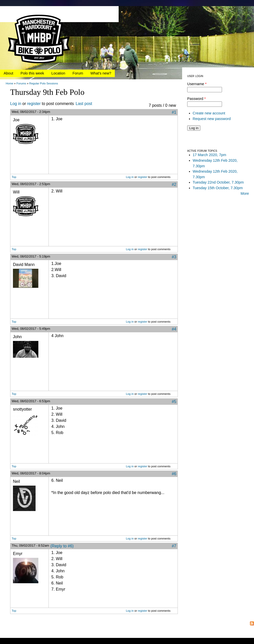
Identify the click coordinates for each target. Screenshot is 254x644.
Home (9, 83)
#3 (174, 257)
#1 (174, 112)
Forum (78, 73)
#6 (174, 474)
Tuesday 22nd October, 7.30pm (218, 182)
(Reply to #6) (62, 546)
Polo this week (32, 73)
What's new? (101, 73)
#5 (174, 402)
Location (58, 73)
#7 (174, 546)
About (8, 73)
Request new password (212, 119)
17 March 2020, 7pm (210, 155)
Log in (16, 104)
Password (196, 99)
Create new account (209, 113)
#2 (174, 184)
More (245, 193)
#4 (174, 329)
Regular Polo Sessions (44, 83)
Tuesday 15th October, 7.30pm (218, 188)
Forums (21, 83)
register (34, 104)
